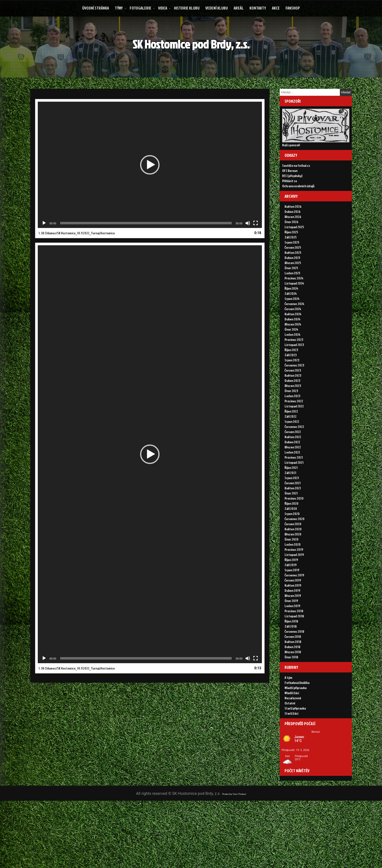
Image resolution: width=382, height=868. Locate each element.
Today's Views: (298, 827)
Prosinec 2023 (294, 357)
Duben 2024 (292, 337)
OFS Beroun (290, 182)
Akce (276, 8)
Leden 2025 (292, 291)
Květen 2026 (293, 224)
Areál (239, 8)
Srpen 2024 (292, 316)
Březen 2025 (293, 280)
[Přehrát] (44, 234)
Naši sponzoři (291, 151)
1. (77, 244)
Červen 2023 (293, 388)
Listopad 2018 (294, 634)
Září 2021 (290, 490)
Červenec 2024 (294, 321)
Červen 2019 (293, 598)
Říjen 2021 (291, 485)
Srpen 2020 (292, 531)
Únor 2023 (291, 408)
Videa (163, 8)
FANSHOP (293, 8)
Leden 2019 (292, 623)
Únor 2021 (291, 511)
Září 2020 (291, 526)
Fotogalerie (140, 8)
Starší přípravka (295, 732)
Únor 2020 (291, 557)
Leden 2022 (292, 470)
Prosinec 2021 (294, 475)
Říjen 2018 (291, 639)
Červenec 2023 (294, 383)
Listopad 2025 (294, 244)
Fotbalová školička (297, 706)
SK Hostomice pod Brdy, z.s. (197, 49)
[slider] (146, 234)
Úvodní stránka (95, 8)
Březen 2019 (293, 613)
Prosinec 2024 (294, 296)
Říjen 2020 (291, 521)
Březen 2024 (293, 342)
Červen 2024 (293, 326)
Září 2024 (291, 311)
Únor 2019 (291, 618)
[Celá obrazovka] (256, 234)
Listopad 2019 (294, 572)
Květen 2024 (293, 331)
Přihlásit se (290, 192)
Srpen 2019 (292, 587)
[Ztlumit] (248, 234)
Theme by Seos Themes (234, 860)
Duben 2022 (292, 459)
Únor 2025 (291, 285)
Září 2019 (291, 582)
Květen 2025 (293, 270)
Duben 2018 (292, 664)
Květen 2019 (293, 603)
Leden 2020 (293, 562)
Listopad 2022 (294, 424)
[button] (150, 176)
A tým (288, 701)
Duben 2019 (292, 608)
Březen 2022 (293, 465)
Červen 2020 (293, 541)
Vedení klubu (217, 8)
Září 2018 (291, 644)
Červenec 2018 (294, 649)
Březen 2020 (293, 552)
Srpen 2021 (292, 495)
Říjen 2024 (291, 306)
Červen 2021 (293, 500)
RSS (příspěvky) (292, 187)
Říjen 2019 (291, 577)
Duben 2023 (292, 398)
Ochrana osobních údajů (298, 198)
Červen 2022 (293, 449)
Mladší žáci (292, 716)
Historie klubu (187, 8)
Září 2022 (291, 434)
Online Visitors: (298, 823)
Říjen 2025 (291, 250)
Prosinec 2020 (294, 516)
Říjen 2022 (291, 429)
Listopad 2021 (294, 480)
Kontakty (258, 8)
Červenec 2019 (294, 593)
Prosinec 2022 (294, 419)
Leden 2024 (292, 352)
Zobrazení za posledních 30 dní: (312, 832)
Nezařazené (293, 721)
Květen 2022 (293, 454)
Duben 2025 (292, 275)
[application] (150, 176)
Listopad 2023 (294, 362)
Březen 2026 (293, 234)
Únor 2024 (291, 347)
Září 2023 (291, 372)
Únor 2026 (291, 239)
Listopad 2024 (294, 301)
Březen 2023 (293, 403)
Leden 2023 (292, 413)
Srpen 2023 (292, 378)
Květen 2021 (293, 506)
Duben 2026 (292, 229)
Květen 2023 (293, 393)
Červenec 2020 (295, 536)
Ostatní (290, 726)
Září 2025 (291, 255)
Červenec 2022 (294, 444)
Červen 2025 (293, 265)
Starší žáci (291, 737)
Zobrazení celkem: (301, 837)
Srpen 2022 (292, 439)
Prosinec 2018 (294, 628)
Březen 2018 (293, 669)
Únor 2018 (291, 675)
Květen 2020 (293, 547)
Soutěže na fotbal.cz (296, 177)
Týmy (119, 8)
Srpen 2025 (292, 260)
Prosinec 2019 (294, 567)
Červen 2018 (293, 654)
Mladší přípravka (296, 711)
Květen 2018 (293, 659)
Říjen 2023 (291, 367)
